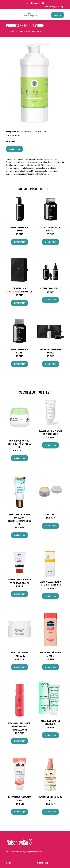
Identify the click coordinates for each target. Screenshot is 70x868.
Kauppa (57, 15)
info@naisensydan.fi (52, 6)
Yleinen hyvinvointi (17, 31)
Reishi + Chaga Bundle (50, 288)
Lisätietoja (15, 149)
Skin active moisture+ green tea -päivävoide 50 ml (20, 444)
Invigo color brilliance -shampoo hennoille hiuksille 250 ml (20, 726)
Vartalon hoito (34, 31)
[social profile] (43, 3)
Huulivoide (50, 514)
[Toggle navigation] (9, 15)
